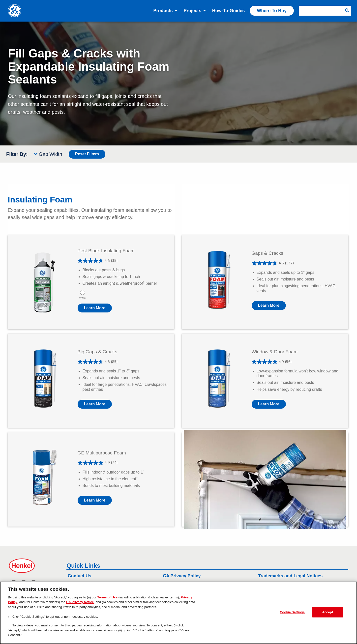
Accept (327, 612)
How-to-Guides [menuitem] (229, 11)
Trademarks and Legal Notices (290, 576)
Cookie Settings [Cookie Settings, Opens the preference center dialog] (292, 612)
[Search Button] (347, 11)
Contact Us (79, 576)
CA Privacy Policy (182, 576)
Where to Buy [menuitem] (272, 11)
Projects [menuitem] (193, 11)
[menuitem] (325, 11)
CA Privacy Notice (80, 602)
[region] (178, 613)
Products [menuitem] (163, 11)
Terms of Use (107, 597)
